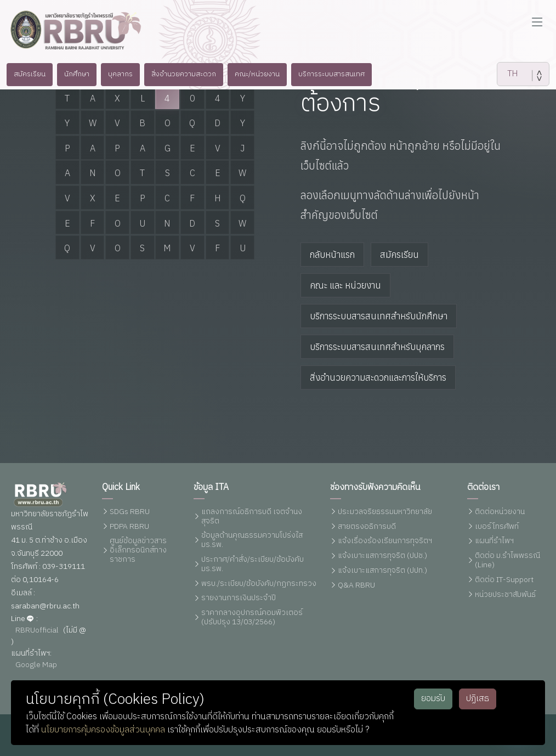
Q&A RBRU (356, 586)
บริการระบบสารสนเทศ (342, 74)
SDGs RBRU (130, 512)
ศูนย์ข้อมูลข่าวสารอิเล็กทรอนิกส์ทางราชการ (138, 550)
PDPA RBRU (129, 527)
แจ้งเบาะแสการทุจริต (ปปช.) (382, 556)
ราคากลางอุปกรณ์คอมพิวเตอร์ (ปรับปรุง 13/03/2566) (252, 618)
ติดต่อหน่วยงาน (500, 512)
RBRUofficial (37, 631)
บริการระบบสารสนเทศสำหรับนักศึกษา (379, 316)
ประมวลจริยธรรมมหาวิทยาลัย (385, 512)
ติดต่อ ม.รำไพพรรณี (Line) (507, 561)
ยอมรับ (433, 699)
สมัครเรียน (399, 255)
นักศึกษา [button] (69, 74)
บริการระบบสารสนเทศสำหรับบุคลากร (377, 347)
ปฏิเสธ (478, 699)
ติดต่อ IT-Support (504, 580)
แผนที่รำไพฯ (494, 541)
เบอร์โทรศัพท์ (497, 527)
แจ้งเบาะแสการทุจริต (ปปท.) (382, 571)
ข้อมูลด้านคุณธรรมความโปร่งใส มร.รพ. (252, 540)
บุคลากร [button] (115, 74)
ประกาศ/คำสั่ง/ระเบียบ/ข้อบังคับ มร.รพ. (253, 565)
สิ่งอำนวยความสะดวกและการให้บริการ (378, 377)
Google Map (36, 665)
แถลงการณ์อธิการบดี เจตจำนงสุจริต (252, 517)
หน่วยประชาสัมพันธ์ (505, 595)
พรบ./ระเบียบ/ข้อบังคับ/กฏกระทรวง (259, 584)
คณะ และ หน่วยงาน (345, 285)
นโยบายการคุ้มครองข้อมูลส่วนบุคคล (103, 730)
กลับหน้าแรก (332, 255)
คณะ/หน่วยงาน (262, 74)
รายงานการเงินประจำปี (239, 598)
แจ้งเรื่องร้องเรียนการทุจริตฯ (385, 541)
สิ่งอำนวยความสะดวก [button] (183, 74)
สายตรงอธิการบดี (367, 527)
